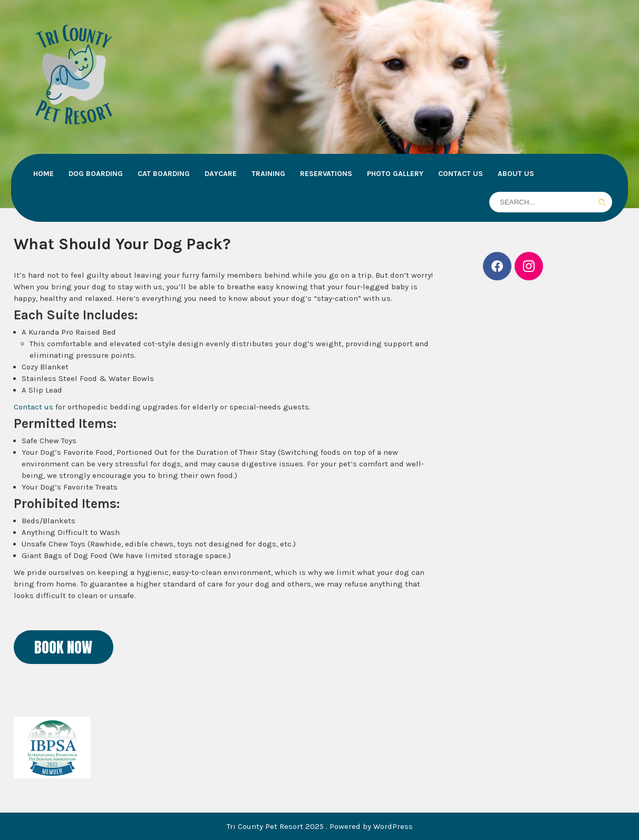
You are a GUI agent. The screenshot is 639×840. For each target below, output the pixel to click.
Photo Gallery (395, 174)
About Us (516, 174)
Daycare (221, 174)
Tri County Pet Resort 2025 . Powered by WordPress (320, 826)
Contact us (33, 407)
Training (268, 174)
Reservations (326, 174)
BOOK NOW (63, 647)
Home (43, 174)
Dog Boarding (96, 174)
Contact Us (461, 174)
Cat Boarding (164, 174)
